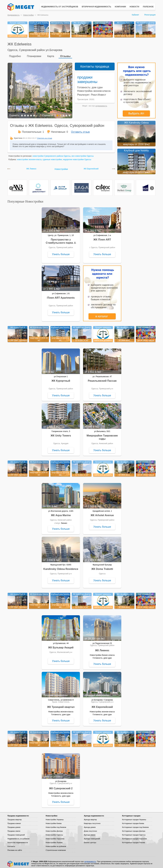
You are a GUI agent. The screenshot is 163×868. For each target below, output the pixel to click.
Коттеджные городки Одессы (134, 833)
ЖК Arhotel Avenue (102, 513)
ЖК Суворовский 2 (61, 786)
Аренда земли (90, 833)
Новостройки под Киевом (56, 825)
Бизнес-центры (90, 841)
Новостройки (28, 15)
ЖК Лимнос (31, 167)
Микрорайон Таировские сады (102, 435)
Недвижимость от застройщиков (60, 7)
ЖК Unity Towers (61, 434)
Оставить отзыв (80, 130)
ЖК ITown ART (102, 238)
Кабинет (135, 15)
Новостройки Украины (55, 818)
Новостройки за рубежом (56, 844)
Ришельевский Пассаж (102, 379)
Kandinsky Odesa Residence (61, 567)
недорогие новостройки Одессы (77, 158)
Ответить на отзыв (44, 136)
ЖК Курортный (61, 379)
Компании (120, 7)
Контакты (11, 844)
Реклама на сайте (15, 848)
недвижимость (101, 104)
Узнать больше (61, 252)
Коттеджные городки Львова (134, 841)
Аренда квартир (90, 818)
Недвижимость (14, 15)
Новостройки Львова (54, 841)
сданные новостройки (52, 158)
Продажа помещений (16, 833)
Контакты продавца (95, 65)
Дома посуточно (90, 829)
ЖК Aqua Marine (61, 513)
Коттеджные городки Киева (133, 821)
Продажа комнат (14, 821)
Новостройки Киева (54, 821)
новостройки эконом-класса (29, 158)
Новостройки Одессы (54, 833)
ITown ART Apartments (61, 296)
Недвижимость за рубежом (18, 837)
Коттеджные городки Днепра (134, 829)
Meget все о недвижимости (18, 862)
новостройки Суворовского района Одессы (51, 154)
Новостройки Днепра (54, 829)
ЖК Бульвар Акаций (61, 646)
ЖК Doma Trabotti (102, 567)
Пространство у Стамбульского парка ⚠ (61, 239)
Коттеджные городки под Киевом (135, 825)
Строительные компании (56, 848)
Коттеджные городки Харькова (135, 837)
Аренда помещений (92, 837)
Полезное (148, 7)
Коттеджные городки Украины (134, 818)
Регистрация (150, 15)
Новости (134, 7)
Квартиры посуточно (92, 821)
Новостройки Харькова (55, 837)
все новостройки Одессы (83, 154)
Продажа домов (14, 825)
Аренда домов (90, 825)
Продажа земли (14, 829)
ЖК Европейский (91, 167)
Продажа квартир (15, 818)
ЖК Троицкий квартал (61, 705)
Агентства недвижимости (18, 841)
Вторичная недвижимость (97, 7)
